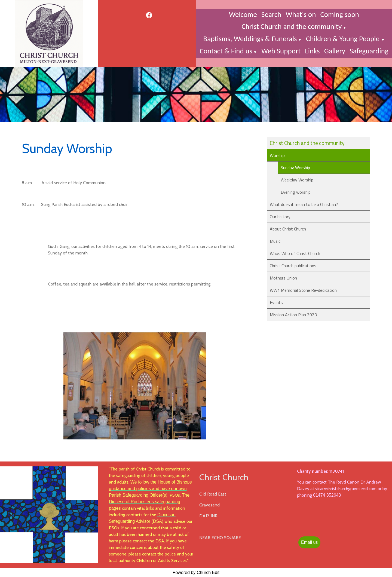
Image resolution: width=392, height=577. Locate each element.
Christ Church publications (293, 266)
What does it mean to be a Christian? (304, 204)
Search (271, 14)
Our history (280, 217)
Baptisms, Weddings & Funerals (250, 39)
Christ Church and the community (292, 26)
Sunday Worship (295, 168)
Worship (277, 155)
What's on (301, 14)
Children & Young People (344, 39)
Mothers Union (283, 278)
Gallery (335, 51)
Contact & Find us (226, 51)
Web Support (281, 51)
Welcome (243, 14)
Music (275, 241)
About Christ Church (288, 229)
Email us (309, 542)
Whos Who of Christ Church (295, 253)
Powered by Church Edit (196, 573)
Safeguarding (369, 51)
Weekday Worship (297, 180)
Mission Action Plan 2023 (293, 315)
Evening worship (296, 192)
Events (276, 302)
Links (312, 51)
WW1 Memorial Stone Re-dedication (303, 290)
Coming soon (340, 14)
